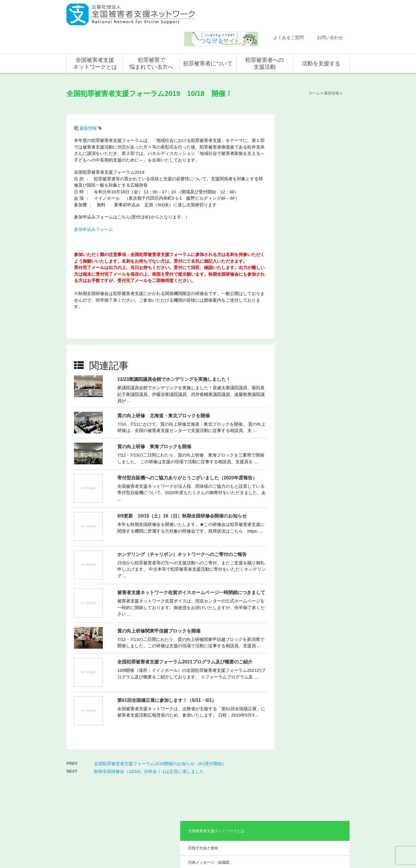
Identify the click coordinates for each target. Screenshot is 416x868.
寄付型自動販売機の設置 (322, 823)
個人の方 (310, 773)
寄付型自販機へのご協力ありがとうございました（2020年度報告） (188, 446)
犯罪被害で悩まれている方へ (151, 38)
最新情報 (89, 101)
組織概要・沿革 (301, 153)
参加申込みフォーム (94, 202)
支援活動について (261, 781)
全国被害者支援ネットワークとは (95, 38)
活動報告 (79, 781)
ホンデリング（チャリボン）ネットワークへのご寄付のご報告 (183, 522)
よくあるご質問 (288, 12)
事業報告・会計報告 (305, 203)
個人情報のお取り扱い (303, 844)
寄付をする (312, 789)
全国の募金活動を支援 (321, 815)
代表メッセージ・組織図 (309, 139)
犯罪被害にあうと (204, 773)
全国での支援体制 (261, 773)
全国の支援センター (262, 789)
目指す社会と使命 (303, 124)
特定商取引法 (334, 844)
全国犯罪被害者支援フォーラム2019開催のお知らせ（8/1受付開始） (160, 729)
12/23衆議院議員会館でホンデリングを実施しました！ (175, 347)
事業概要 (296, 168)
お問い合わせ (330, 12)
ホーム (78, 764)
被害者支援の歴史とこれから (209, 784)
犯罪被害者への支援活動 (264, 38)
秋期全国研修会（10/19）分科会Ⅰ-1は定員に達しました (149, 737)
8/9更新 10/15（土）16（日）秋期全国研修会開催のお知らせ (183, 484)
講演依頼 (79, 806)
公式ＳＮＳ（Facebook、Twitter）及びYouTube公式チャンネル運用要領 (278, 854)
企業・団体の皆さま (319, 781)
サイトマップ (272, 844)
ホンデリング (314, 806)
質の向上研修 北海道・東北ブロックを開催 (164, 384)
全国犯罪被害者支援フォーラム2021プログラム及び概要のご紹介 (186, 630)
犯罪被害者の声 (202, 812)
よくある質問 (83, 789)
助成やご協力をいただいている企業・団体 (314, 185)
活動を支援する (321, 38)
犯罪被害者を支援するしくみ (209, 800)
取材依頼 (79, 815)
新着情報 (79, 773)
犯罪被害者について (208, 38)
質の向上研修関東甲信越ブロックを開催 (160, 599)
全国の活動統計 (259, 798)
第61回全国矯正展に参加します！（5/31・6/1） (168, 668)
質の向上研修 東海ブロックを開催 (155, 414)
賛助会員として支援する (322, 798)
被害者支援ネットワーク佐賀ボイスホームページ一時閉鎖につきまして (192, 560)
